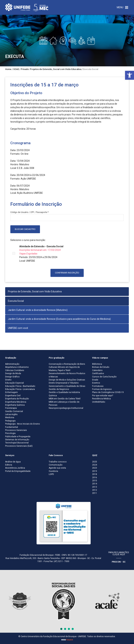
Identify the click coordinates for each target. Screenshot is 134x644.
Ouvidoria (53, 471)
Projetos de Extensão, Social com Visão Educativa (35, 291)
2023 (95, 468)
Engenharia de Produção (17, 399)
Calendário (97, 370)
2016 (95, 478)
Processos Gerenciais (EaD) (19, 446)
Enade (95, 380)
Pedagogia (10, 421)
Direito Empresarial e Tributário (64, 383)
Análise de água (13, 462)
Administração (12, 364)
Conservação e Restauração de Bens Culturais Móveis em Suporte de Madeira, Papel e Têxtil (67, 367)
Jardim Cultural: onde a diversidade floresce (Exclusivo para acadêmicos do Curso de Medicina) (59, 319)
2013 (95, 487)
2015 (95, 481)
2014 (95, 484)
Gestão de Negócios (59, 389)
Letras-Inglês (11, 414)
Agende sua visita (57, 468)
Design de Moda (13, 373)
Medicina (10, 418)
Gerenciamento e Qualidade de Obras (67, 386)
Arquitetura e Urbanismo (17, 367)
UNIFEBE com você (18, 328)
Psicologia (10, 433)
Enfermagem (11, 392)
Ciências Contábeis (15, 370)
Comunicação (56, 465)
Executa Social (16, 301)
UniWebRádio (99, 402)
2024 (95, 465)
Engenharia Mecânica (16, 402)
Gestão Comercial (14, 411)
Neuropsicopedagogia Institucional (66, 408)
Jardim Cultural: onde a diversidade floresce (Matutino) (38, 310)
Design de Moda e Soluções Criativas (67, 380)
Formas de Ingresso (102, 389)
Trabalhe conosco (58, 462)
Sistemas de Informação (17, 440)
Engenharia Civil (13, 396)
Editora (9, 465)
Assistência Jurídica (15, 468)
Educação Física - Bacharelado (20, 386)
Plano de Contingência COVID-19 (108, 392)
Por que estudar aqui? (103, 396)
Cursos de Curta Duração (104, 377)
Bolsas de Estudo (101, 367)
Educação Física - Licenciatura (20, 389)
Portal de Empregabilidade (18, 471)
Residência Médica (101, 399)
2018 (95, 474)
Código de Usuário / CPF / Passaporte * (29, 212)
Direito (8, 380)
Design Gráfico (12, 377)
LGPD (51, 474)
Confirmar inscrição (67, 273)
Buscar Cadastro (25, 229)
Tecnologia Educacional (17, 443)
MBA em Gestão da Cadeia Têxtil (65, 399)
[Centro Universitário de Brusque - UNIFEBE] (27, 7)
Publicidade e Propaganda (18, 437)
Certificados (98, 373)
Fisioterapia (11, 408)
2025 (95, 462)
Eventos (96, 383)
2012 (95, 490)
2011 (95, 493)
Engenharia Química (15, 405)
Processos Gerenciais (16, 430)
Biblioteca (97, 364)
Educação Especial (14, 383)
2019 (95, 471)
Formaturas (98, 386)
